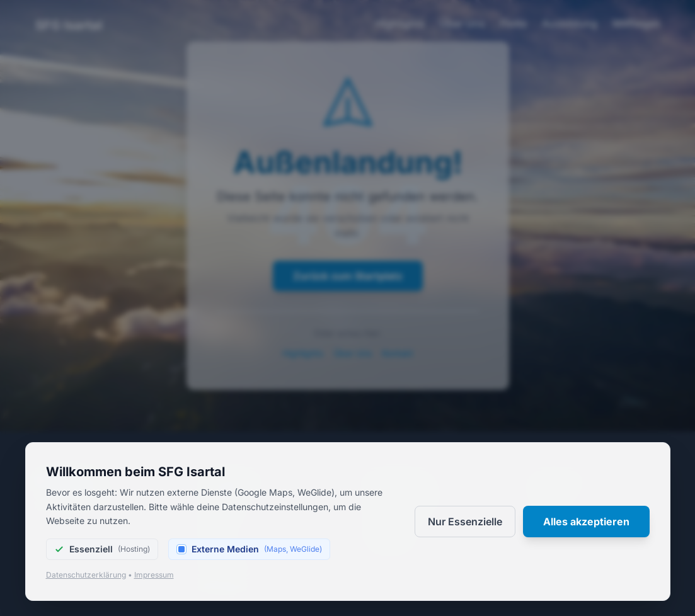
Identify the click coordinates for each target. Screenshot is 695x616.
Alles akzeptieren (586, 522)
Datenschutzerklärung (86, 575)
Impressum (154, 575)
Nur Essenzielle (465, 522)
